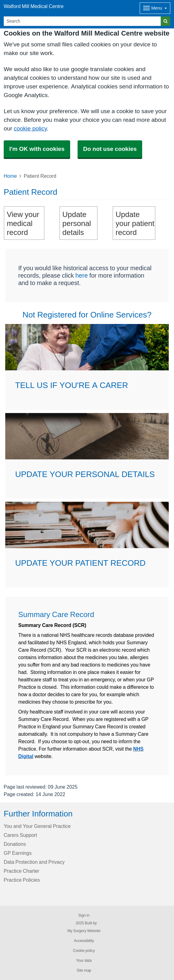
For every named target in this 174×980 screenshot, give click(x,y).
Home (10, 176)
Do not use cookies (110, 149)
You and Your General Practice (37, 826)
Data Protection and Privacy (34, 862)
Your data (84, 961)
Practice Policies (22, 880)
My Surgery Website (84, 931)
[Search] (82, 21)
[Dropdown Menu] (155, 8)
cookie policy (30, 128)
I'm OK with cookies (37, 149)
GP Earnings (18, 853)
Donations (15, 844)
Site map (84, 970)
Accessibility (84, 941)
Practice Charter (21, 871)
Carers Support (20, 835)
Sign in (84, 915)
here (82, 275)
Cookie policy (84, 951)
